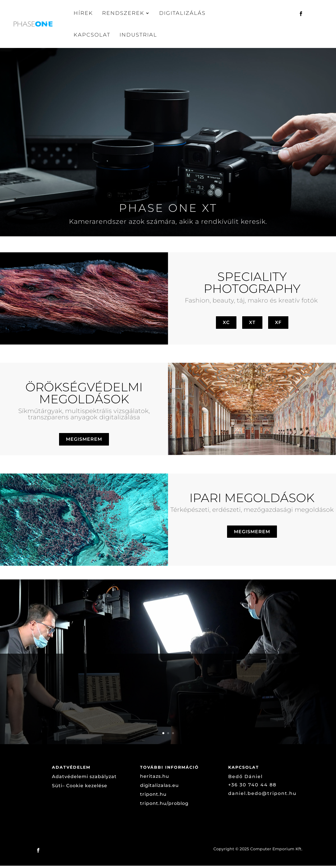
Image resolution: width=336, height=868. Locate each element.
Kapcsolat (92, 35)
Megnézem (270, 721)
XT (252, 325)
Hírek (83, 13)
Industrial (138, 35)
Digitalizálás (182, 13)
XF (278, 325)
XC (226, 325)
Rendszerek (123, 13)
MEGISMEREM (84, 441)
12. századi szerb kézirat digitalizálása (121, 676)
